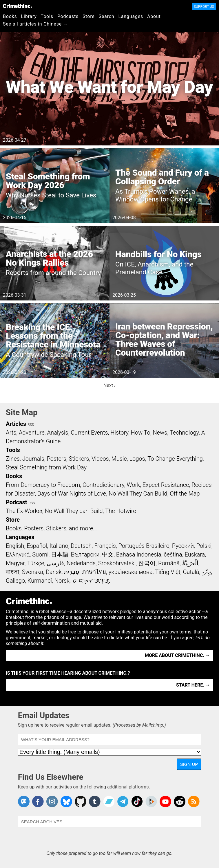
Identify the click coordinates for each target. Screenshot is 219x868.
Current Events (89, 433)
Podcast (16, 502)
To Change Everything (175, 459)
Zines (13, 459)
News (160, 433)
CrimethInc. (17, 6)
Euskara (195, 554)
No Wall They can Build (74, 511)
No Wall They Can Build (138, 494)
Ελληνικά (18, 554)
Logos (137, 459)
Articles (16, 424)
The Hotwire (121, 511)
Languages (131, 16)
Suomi (40, 554)
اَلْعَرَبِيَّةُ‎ (190, 563)
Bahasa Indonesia (139, 554)
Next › (110, 385)
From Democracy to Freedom (43, 485)
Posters (57, 459)
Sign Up (189, 764)
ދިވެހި (206, 572)
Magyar (15, 563)
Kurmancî (40, 581)
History (119, 433)
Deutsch (81, 546)
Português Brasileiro (144, 546)
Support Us (204, 7)
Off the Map (185, 494)
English (15, 546)
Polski (204, 546)
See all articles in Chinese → (35, 24)
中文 (108, 554)
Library (29, 16)
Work (133, 485)
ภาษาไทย (94, 572)
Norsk (62, 581)
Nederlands (81, 563)
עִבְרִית (72, 572)
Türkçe (35, 563)
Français (105, 546)
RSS (31, 425)
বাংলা (13, 572)
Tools (47, 16)
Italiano (59, 546)
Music (119, 459)
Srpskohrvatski (117, 563)
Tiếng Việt (168, 572)
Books (10, 16)
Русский (183, 546)
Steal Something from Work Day (46, 467)
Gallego (15, 581)
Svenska (33, 572)
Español (37, 546)
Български (85, 554)
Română (169, 563)
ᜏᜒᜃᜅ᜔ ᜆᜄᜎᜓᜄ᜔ (91, 581)
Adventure (32, 433)
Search (107, 16)
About (154, 16)
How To (141, 433)
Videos (100, 459)
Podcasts (68, 16)
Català (191, 572)
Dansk (54, 572)
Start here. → (193, 685)
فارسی (55, 563)
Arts (11, 433)
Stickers (79, 459)
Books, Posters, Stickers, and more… (51, 528)
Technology (184, 433)
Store (88, 16)
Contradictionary (103, 485)
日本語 (60, 554)
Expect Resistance (166, 485)
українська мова (131, 572)
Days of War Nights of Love (72, 494)
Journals (33, 459)
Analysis (58, 433)
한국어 (147, 563)
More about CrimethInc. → (177, 655)
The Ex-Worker (24, 511)
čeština (173, 554)
